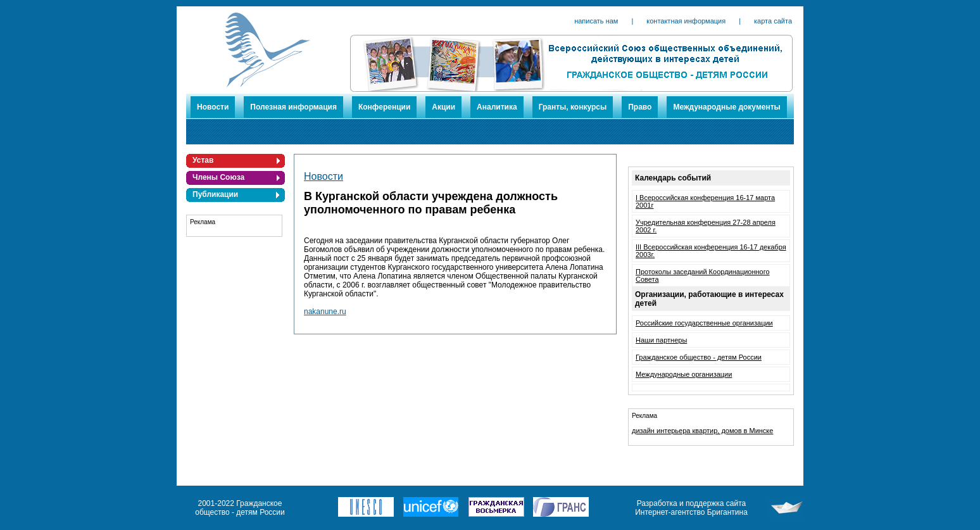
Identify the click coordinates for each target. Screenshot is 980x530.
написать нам (596, 21)
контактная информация (686, 21)
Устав (203, 160)
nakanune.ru (325, 312)
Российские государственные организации (704, 323)
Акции (443, 107)
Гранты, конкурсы (573, 107)
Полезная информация (293, 107)
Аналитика (497, 107)
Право (640, 107)
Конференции (384, 107)
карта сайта (773, 21)
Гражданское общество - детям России (699, 357)
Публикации (215, 194)
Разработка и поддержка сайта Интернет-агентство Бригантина (691, 508)
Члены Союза (218, 177)
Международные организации (684, 374)
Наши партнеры (661, 340)
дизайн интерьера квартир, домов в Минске (702, 431)
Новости (213, 107)
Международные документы (726, 107)
